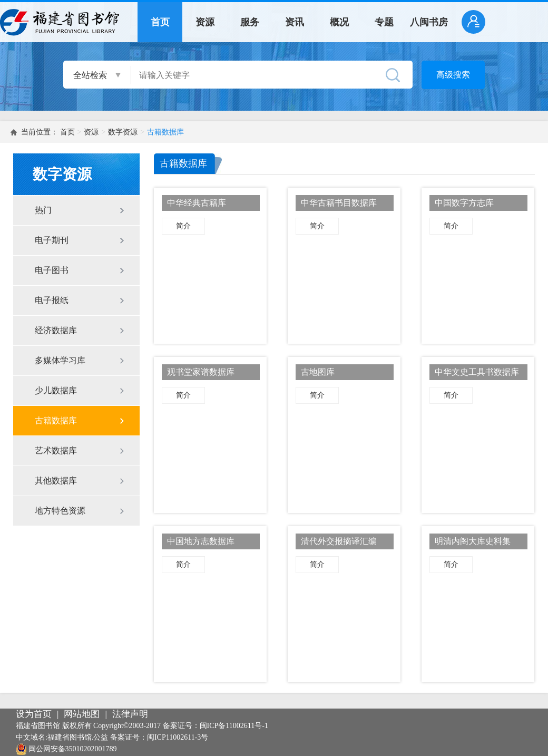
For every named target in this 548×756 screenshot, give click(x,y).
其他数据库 (56, 481)
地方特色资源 (60, 511)
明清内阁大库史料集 (473, 541)
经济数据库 (56, 330)
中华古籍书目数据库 (339, 203)
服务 (250, 22)
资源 (205, 22)
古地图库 (318, 372)
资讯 (295, 22)
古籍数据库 (165, 132)
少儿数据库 (56, 390)
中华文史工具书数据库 (477, 372)
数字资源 (123, 132)
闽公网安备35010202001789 (73, 749)
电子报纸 (52, 300)
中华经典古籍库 (197, 203)
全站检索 (90, 75)
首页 (160, 22)
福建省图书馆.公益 (78, 737)
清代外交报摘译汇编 (339, 541)
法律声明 (130, 714)
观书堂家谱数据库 (201, 372)
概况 (339, 22)
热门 (43, 210)
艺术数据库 (56, 450)
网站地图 (82, 714)
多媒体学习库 (60, 360)
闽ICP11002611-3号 (178, 737)
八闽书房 (429, 22)
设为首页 (34, 714)
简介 (183, 226)
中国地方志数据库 (201, 541)
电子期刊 (52, 240)
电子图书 (52, 270)
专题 (384, 22)
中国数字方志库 (464, 203)
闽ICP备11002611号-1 (234, 726)
